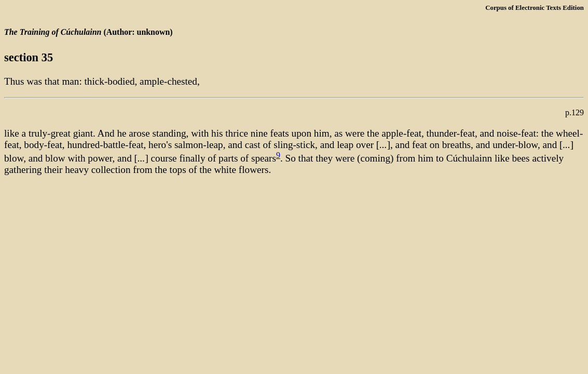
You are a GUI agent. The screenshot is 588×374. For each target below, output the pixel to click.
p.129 (575, 112)
